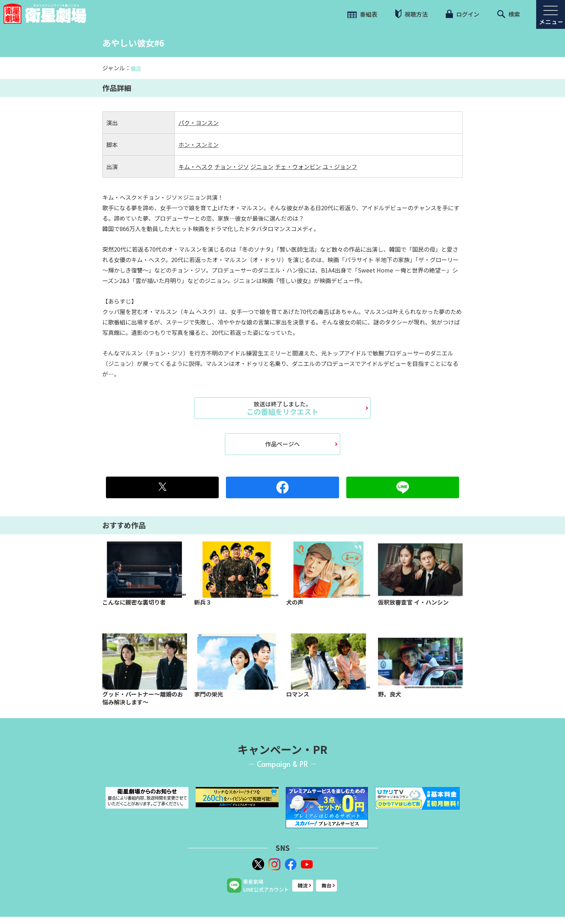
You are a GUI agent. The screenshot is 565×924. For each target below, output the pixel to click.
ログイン (462, 14)
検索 (509, 14)
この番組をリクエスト (282, 408)
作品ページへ (282, 444)
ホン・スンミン (199, 145)
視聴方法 (411, 14)
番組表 (362, 14)
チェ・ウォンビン (298, 167)
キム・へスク (196, 167)
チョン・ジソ (232, 167)
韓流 (136, 68)
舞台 (326, 885)
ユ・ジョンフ (340, 167)
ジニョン (262, 167)
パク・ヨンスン (199, 123)
